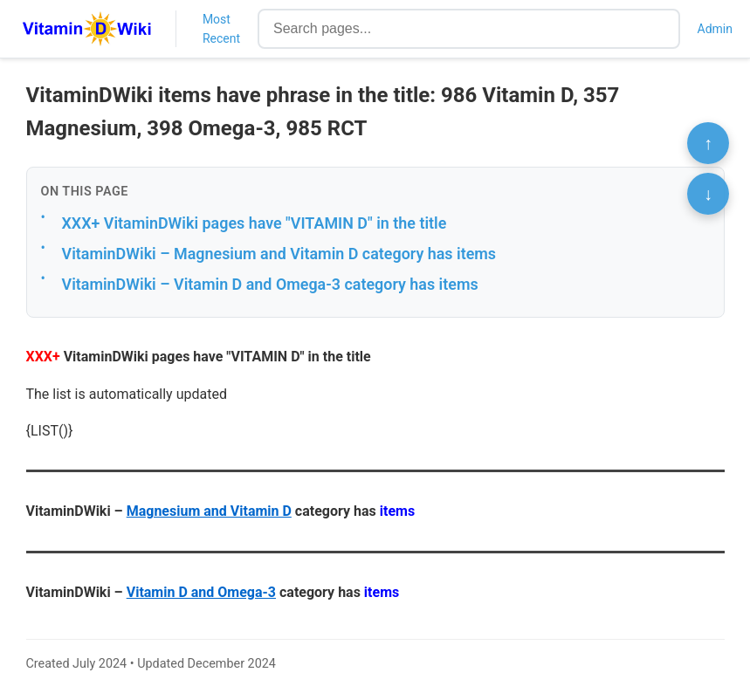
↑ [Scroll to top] (708, 143)
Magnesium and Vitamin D (209, 511)
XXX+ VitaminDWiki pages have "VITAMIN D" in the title (255, 223)
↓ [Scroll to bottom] (708, 194)
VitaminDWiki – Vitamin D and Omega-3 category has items (270, 284)
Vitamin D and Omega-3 (201, 592)
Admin (715, 29)
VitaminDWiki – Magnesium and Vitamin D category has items (279, 254)
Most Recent (221, 29)
